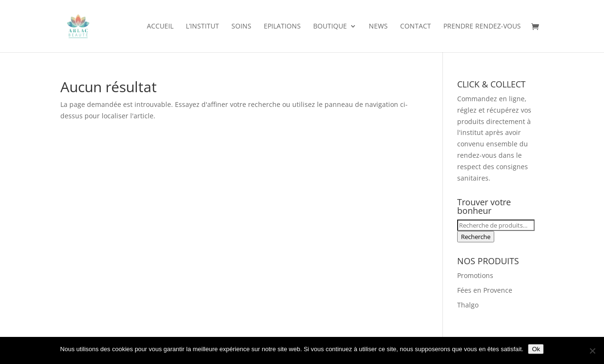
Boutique (330, 27)
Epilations (282, 27)
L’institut (202, 27)
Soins (241, 27)
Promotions (475, 275)
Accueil (160, 27)
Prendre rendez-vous (482, 27)
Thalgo (468, 305)
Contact (416, 27)
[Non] (592, 351)
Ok (536, 349)
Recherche (476, 237)
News (378, 27)
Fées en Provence (485, 290)
